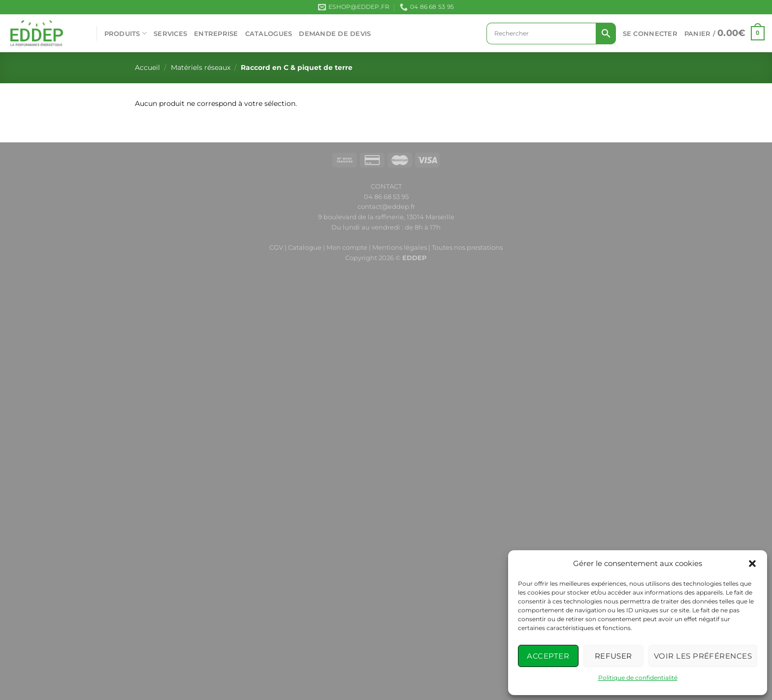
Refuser (613, 656)
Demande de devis (335, 33)
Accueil (147, 67)
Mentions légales (400, 247)
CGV (276, 247)
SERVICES (170, 33)
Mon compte (348, 247)
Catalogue (305, 247)
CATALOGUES (269, 33)
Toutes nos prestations (467, 247)
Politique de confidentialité (638, 678)
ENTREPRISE (216, 33)
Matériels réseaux (201, 67)
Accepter (548, 656)
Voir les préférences (703, 656)
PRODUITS (126, 33)
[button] (752, 564)
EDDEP (415, 258)
